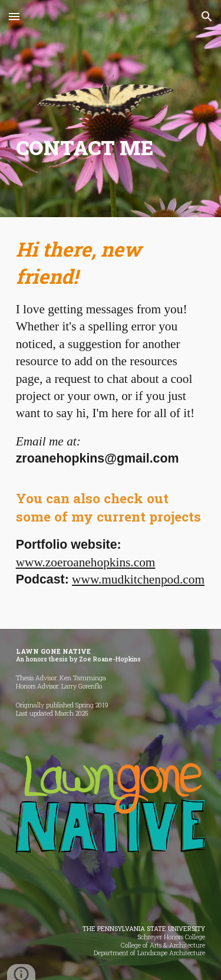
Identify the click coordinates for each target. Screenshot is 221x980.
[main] (111, 148)
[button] (14, 16)
